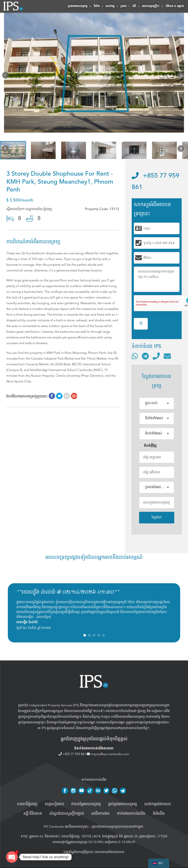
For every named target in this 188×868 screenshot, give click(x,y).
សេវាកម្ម (112, 6)
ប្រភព (125, 6)
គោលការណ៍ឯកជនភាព (110, 852)
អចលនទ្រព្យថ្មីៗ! (153, 6)
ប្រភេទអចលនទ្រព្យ (80, 6)
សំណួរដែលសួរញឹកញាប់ (67, 814)
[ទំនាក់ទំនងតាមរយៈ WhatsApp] (135, 356)
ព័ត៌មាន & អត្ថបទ (175, 6)
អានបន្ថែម (44, 617)
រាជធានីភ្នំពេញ (27, 804)
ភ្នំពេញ (142, 711)
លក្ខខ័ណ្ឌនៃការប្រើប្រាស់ (78, 852)
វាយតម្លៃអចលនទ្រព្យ (86, 804)
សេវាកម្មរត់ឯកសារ (158, 804)
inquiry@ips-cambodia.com (108, 754)
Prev (6, 76)
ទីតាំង (99, 6)
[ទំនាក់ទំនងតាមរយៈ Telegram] (145, 356)
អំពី (136, 6)
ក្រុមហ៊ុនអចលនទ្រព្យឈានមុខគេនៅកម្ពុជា (118, 827)
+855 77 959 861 (73, 754)
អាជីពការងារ (100, 814)
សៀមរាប (157, 711)
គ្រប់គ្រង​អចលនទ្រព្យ (123, 804)
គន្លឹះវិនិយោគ (33, 814)
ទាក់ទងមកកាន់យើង (131, 814)
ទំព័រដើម (159, 814)
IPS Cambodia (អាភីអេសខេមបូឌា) (66, 827)
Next (182, 76)
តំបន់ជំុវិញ (148, 446)
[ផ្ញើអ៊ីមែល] (167, 356)
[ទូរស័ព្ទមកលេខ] (156, 356)
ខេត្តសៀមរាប (54, 804)
